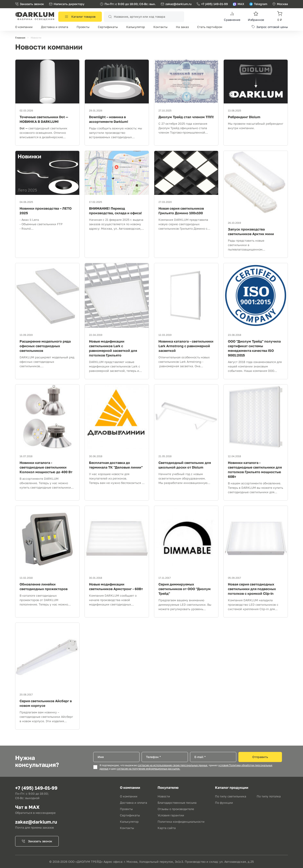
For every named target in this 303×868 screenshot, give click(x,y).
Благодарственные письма (177, 803)
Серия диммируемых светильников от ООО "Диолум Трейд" (185, 589)
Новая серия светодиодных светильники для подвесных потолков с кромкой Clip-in (252, 589)
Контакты (160, 27)
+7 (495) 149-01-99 (212, 4)
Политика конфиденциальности (181, 822)
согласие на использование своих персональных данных (172, 765)
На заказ (182, 27)
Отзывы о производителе (176, 809)
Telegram (258, 4)
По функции (224, 803)
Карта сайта (167, 828)
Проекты (83, 27)
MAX (239, 4)
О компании (24, 27)
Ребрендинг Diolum (244, 117)
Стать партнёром (210, 27)
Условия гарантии (171, 815)
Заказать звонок (30, 4)
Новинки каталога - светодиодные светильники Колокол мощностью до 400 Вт (46, 467)
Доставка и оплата (55, 27)
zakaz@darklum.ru (178, 4)
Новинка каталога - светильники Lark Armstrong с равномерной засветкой (186, 346)
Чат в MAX (27, 807)
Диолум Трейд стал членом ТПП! (186, 117)
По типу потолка (269, 796)
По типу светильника (231, 796)
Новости (164, 796)
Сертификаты (108, 27)
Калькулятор (136, 27)
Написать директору (67, 4)
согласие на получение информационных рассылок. (148, 769)
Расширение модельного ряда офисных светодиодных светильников (45, 346)
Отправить (260, 757)
